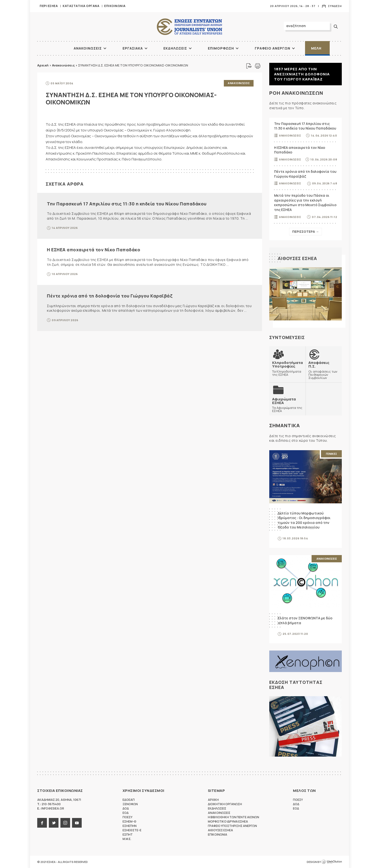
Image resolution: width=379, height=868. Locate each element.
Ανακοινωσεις (88, 48)
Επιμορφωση (221, 48)
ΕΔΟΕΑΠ (129, 800)
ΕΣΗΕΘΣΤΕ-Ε (132, 830)
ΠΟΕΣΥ (128, 817)
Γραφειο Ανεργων (273, 48)
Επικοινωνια (115, 6)
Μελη (316, 48)
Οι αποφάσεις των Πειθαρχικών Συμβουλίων (324, 370)
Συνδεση (335, 6)
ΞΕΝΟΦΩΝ (130, 804)
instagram (65, 823)
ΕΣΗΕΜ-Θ (129, 821)
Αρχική (43, 65)
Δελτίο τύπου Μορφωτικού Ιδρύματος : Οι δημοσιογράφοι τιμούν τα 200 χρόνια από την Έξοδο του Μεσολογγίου (304, 520)
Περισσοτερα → (306, 231)
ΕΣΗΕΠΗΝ (130, 826)
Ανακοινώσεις (63, 65)
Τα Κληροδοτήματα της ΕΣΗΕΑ (288, 368)
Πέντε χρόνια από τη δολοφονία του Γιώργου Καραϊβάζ (110, 296)
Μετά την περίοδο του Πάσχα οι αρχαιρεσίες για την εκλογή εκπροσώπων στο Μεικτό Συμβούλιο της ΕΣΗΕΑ (305, 203)
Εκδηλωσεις (175, 48)
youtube (77, 823)
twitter (54, 823)
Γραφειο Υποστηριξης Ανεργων (232, 826)
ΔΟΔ (126, 808)
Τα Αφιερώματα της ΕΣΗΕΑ (287, 405)
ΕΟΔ (126, 813)
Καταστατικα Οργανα (81, 6)
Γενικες (331, 454)
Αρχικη (213, 800)
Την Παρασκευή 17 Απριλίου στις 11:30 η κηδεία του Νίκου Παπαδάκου (127, 204)
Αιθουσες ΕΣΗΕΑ (297, 258)
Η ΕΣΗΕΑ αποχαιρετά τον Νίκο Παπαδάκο (94, 250)
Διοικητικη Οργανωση (225, 804)
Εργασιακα (133, 48)
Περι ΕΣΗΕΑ (49, 6)
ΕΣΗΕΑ (189, 27)
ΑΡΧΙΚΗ (55, 48)
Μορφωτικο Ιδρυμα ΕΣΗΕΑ (228, 821)
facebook (42, 823)
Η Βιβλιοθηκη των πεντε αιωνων (233, 817)
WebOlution (332, 862)
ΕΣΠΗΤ (128, 835)
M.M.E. (127, 839)
